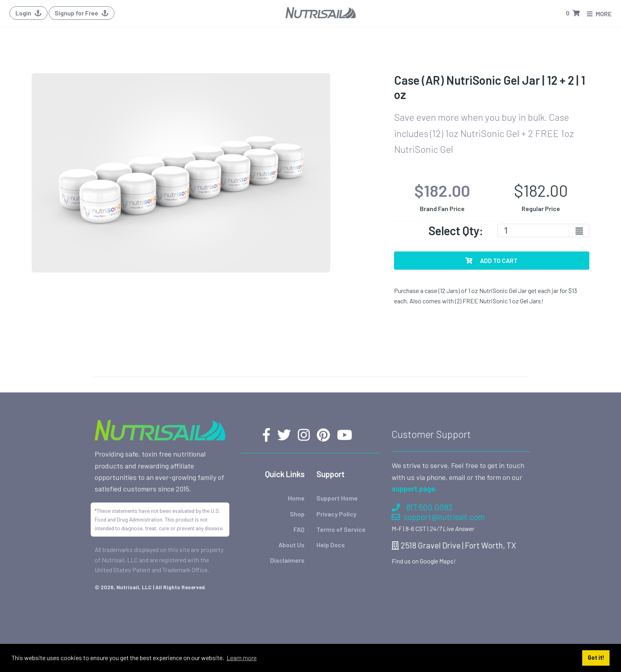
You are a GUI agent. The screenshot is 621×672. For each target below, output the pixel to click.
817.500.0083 (422, 507)
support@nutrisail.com (438, 517)
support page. (414, 489)
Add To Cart (491, 260)
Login (29, 13)
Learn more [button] (242, 658)
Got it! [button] (596, 658)
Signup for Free (82, 13)
